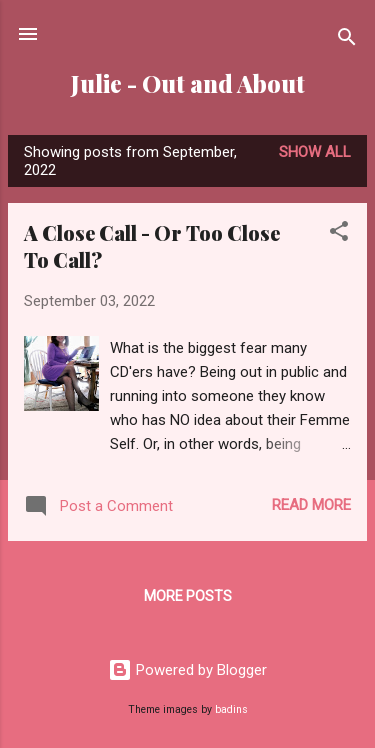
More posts (188, 596)
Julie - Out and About (188, 83)
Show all (315, 152)
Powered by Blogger (187, 670)
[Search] (347, 40)
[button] (339, 234)
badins (231, 709)
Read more (311, 505)
